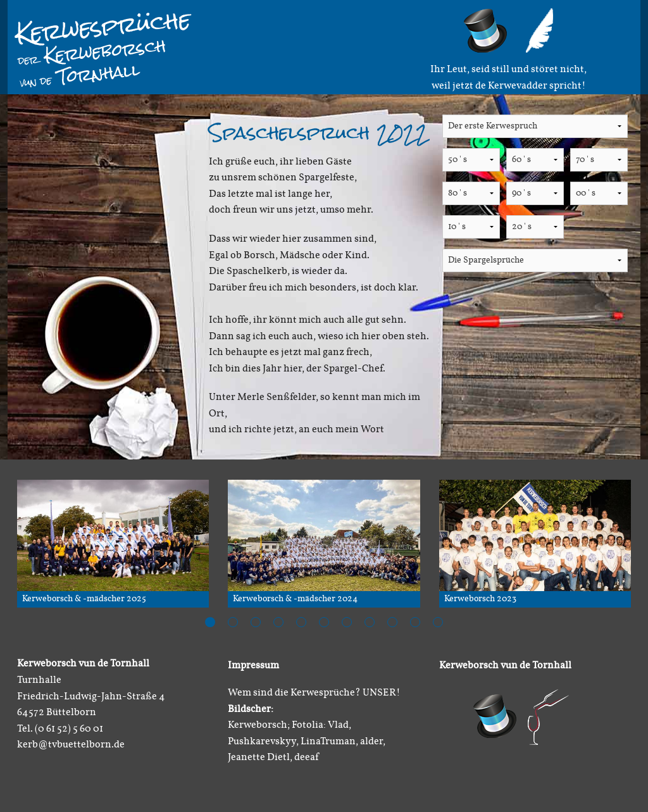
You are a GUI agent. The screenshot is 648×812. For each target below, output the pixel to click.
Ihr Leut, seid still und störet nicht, (508, 70)
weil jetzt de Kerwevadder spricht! (509, 86)
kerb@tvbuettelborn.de (71, 745)
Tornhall (80, 74)
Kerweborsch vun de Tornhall (505, 666)
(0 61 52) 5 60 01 (69, 729)
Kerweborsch (92, 51)
